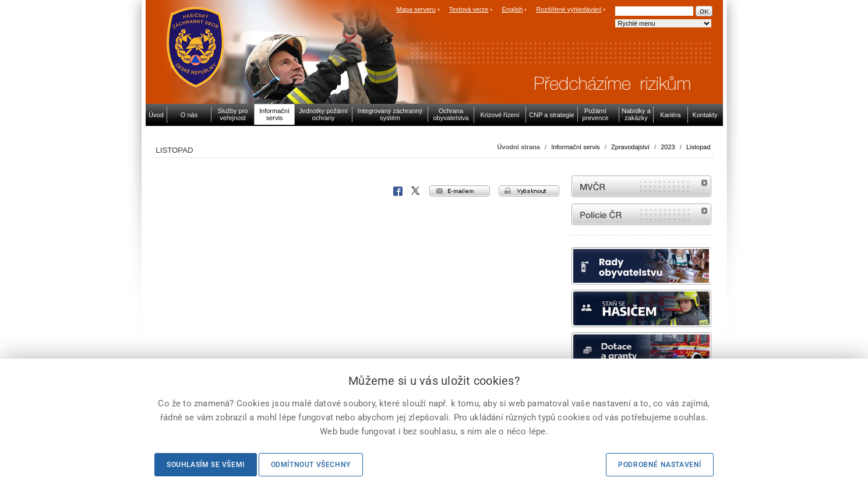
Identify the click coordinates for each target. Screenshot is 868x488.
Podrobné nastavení (660, 465)
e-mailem (460, 191)
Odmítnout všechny (311, 465)
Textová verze (468, 9)
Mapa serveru (416, 9)
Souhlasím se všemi (206, 465)
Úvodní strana (519, 147)
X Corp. (416, 191)
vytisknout (529, 191)
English (512, 9)
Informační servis (576, 147)
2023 (668, 147)
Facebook (398, 191)
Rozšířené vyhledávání (569, 9)
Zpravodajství (630, 147)
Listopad (698, 147)
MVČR (641, 186)
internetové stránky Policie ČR (641, 214)
